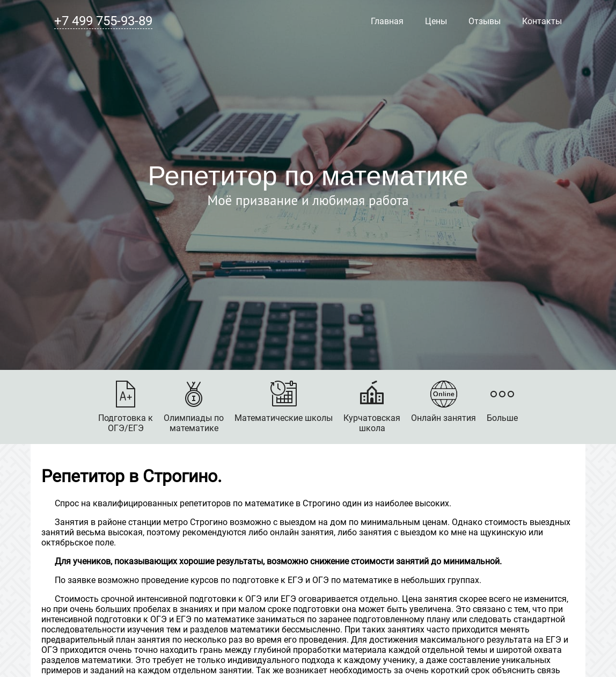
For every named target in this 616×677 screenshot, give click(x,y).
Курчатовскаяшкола (372, 407)
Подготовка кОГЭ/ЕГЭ (126, 407)
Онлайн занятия (443, 402)
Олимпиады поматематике (194, 407)
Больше (502, 402)
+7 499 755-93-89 (103, 21)
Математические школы (284, 402)
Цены (436, 21)
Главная (387, 21)
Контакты (542, 21)
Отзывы (485, 21)
